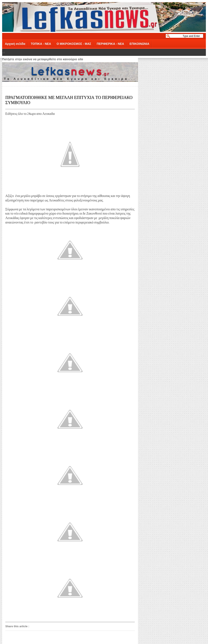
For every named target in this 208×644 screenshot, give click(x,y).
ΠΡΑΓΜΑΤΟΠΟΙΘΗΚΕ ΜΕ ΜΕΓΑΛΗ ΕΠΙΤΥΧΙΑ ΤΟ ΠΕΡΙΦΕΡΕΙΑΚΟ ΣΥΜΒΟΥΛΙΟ (69, 100)
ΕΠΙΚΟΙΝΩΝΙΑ (139, 44)
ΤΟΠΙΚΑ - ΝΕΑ (41, 44)
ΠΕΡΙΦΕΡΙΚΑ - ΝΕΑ (110, 44)
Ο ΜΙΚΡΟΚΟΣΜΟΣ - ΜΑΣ (74, 44)
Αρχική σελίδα (15, 44)
